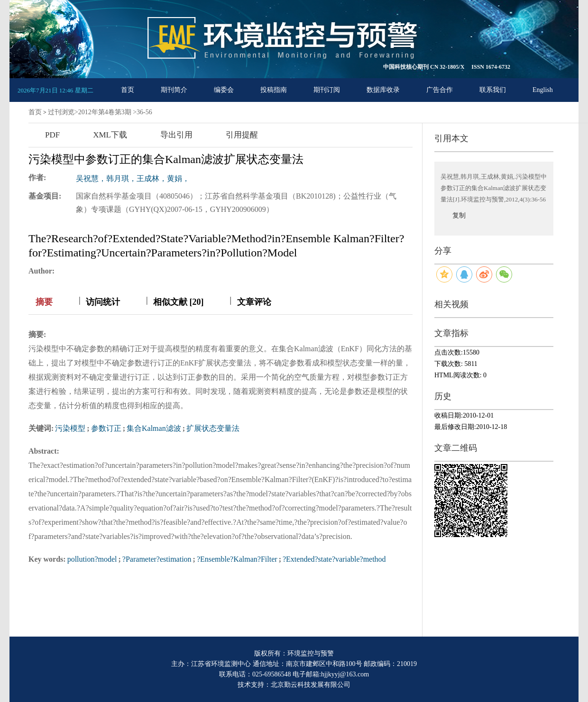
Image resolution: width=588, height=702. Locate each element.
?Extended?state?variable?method (334, 559)
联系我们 (493, 90)
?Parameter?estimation (157, 559)
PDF (52, 135)
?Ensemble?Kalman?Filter (237, 559)
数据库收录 (383, 90)
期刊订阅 (327, 90)
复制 (459, 215)
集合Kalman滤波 (154, 428)
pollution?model (92, 559)
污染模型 (70, 428)
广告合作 (440, 90)
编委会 (224, 90)
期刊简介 (174, 90)
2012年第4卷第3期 (105, 112)
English (543, 90)
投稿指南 (274, 90)
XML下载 (110, 135)
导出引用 (176, 135)
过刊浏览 (61, 112)
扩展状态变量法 (213, 428)
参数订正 (106, 428)
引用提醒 (242, 135)
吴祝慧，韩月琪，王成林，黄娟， (133, 178)
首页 (128, 90)
